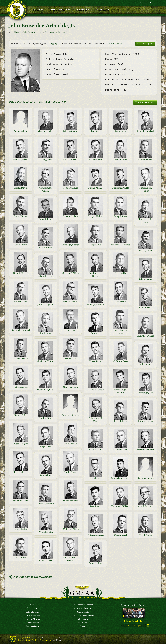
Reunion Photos (83, 612)
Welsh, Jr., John (46, 532)
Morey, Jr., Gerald (96, 390)
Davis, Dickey (21, 216)
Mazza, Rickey (95, 361)
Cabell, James (46, 159)
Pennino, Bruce (46, 418)
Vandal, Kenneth (145, 506)
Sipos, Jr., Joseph (21, 472)
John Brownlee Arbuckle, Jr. (57, 32)
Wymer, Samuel (46, 560)
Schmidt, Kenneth (145, 450)
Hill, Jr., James (145, 279)
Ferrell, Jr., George (70, 245)
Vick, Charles (21, 529)
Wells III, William (71, 529)
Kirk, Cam (95, 333)
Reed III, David (120, 421)
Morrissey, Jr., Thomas (120, 391)
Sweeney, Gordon (46, 503)
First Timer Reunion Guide (83, 615)
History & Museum (32, 619)
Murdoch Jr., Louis (46, 390)
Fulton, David (145, 251)
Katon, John (71, 330)
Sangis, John (46, 447)
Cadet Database (29, 32)
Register (154, 3)
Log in (144, 3)
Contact (83, 626)
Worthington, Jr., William (70, 559)
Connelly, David (70, 188)
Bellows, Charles (70, 131)
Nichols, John (21, 415)
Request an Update (145, 44)
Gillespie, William (70, 273)
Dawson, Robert (70, 216)
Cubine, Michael (96, 188)
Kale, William (145, 307)
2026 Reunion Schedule (83, 605)
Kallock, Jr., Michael (21, 330)
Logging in (54, 43)
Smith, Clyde (46, 475)
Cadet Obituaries (32, 612)
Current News (32, 608)
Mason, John (71, 358)
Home (17, 32)
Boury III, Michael (145, 131)
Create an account (114, 43)
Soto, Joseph (95, 478)
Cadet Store (83, 623)
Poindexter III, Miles (96, 420)
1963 (40, 32)
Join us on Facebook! (134, 605)
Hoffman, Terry (21, 302)
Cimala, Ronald (145, 159)
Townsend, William (120, 506)
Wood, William (21, 557)
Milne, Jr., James (70, 387)
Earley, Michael (120, 216)
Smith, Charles (71, 472)
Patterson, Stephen (71, 415)
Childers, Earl (95, 159)
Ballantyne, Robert (46, 131)
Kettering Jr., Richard (120, 331)
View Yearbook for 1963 (145, 102)
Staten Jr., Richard (145, 478)
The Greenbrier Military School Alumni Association (49, 638)
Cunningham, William (145, 189)
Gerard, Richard (21, 273)
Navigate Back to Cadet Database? (31, 577)
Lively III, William (145, 336)
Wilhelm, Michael (95, 535)
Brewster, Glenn (21, 159)
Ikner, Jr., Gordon (95, 304)
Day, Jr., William (96, 216)
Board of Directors (32, 615)
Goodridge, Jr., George (95, 275)
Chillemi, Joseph (120, 159)
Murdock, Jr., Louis (145, 393)
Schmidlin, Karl (120, 450)
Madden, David (21, 358)
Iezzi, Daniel (120, 302)
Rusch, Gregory (21, 444)
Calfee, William (70, 159)
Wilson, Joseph (120, 535)
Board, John (120, 131)
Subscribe (148, 626)
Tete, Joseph (95, 506)
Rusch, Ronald (71, 444)
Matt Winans (57, 640)
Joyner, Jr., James (46, 304)
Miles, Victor (145, 364)
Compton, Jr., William (46, 189)
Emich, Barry (21, 245)
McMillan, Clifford (46, 361)
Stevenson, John (21, 501)
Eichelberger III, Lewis (145, 221)
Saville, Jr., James (95, 450)
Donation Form (32, 626)
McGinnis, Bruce (120, 361)
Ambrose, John (21, 131)
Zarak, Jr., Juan (95, 563)
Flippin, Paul (95, 245)
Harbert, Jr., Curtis (46, 276)
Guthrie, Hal (120, 273)
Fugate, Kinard (46, 248)
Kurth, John (46, 333)
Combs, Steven (21, 188)
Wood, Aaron (145, 535)
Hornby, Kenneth (71, 302)
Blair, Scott (95, 131)
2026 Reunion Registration (83, 608)
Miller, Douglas (21, 387)
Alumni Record (32, 623)
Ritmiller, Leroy (145, 421)
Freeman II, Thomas (120, 245)
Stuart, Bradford (70, 501)
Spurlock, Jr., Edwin (120, 478)
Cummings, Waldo (120, 188)
